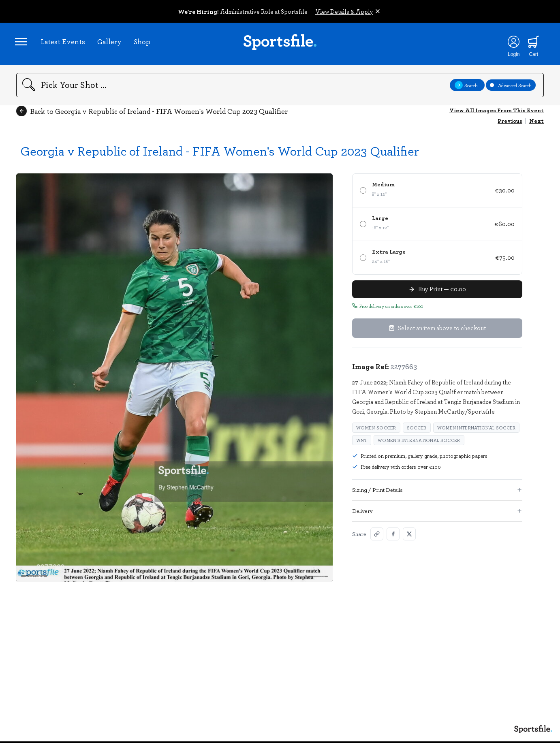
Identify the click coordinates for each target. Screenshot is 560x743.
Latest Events (64, 43)
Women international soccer (477, 430)
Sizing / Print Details (437, 492)
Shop (143, 43)
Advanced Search (511, 88)
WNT (362, 443)
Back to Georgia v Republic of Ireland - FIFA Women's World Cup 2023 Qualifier (152, 113)
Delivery (437, 513)
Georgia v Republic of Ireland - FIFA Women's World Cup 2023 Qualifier (220, 153)
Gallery (111, 43)
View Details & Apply (344, 11)
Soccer (417, 430)
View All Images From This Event (497, 112)
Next (536, 123)
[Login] (512, 43)
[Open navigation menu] (22, 43)
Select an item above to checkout (437, 331)
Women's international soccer (419, 443)
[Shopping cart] (532, 43)
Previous (510, 123)
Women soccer (376, 430)
